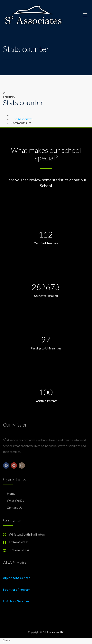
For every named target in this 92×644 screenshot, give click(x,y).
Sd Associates (23, 119)
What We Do (16, 500)
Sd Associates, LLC (54, 632)
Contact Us (14, 507)
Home (11, 493)
